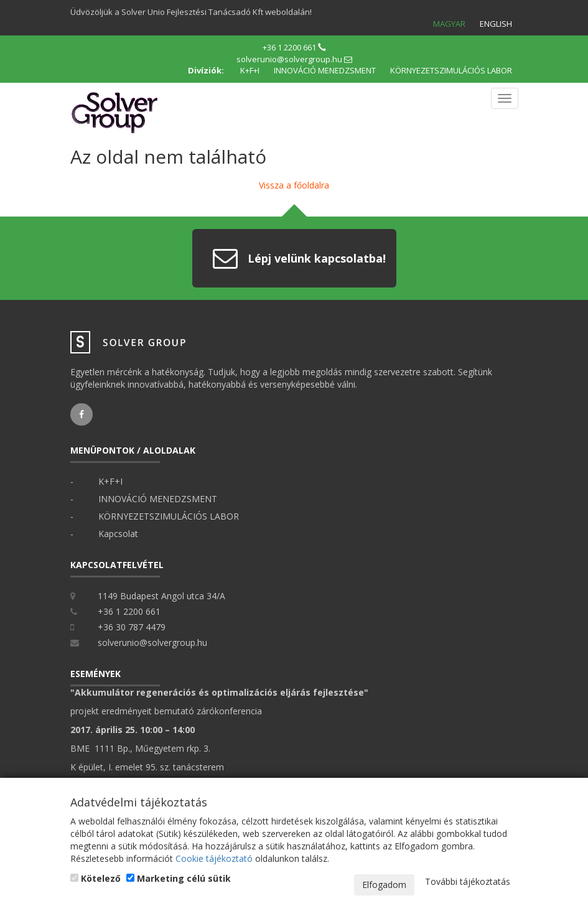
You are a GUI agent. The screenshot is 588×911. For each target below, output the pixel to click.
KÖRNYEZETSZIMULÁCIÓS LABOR (451, 70)
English (496, 24)
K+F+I (250, 70)
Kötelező (96, 878)
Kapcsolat (118, 534)
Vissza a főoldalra (294, 185)
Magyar (449, 24)
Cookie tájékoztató (214, 858)
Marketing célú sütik (179, 878)
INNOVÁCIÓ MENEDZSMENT (325, 70)
